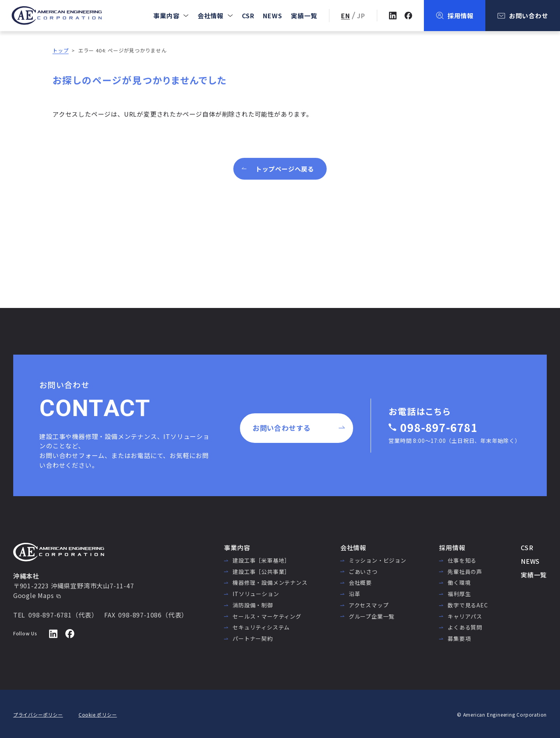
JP (361, 16)
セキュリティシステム (261, 627)
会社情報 (211, 16)
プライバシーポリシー (38, 714)
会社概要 (360, 582)
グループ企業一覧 (372, 616)
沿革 (355, 594)
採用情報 (452, 547)
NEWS (272, 16)
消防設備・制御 (253, 605)
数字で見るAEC (468, 605)
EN (346, 16)
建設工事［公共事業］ (261, 572)
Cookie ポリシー (98, 714)
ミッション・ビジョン (378, 560)
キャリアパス (465, 616)
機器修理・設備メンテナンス (270, 582)
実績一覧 (304, 16)
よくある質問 (465, 627)
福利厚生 (459, 594)
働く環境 (459, 582)
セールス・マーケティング (267, 616)
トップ (60, 50)
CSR (248, 16)
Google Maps (34, 595)
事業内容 (166, 16)
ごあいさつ (363, 572)
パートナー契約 (253, 638)
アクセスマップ (369, 605)
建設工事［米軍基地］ (261, 560)
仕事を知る (462, 560)
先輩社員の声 (465, 572)
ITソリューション (256, 594)
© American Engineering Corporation (502, 714)
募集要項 (459, 638)
